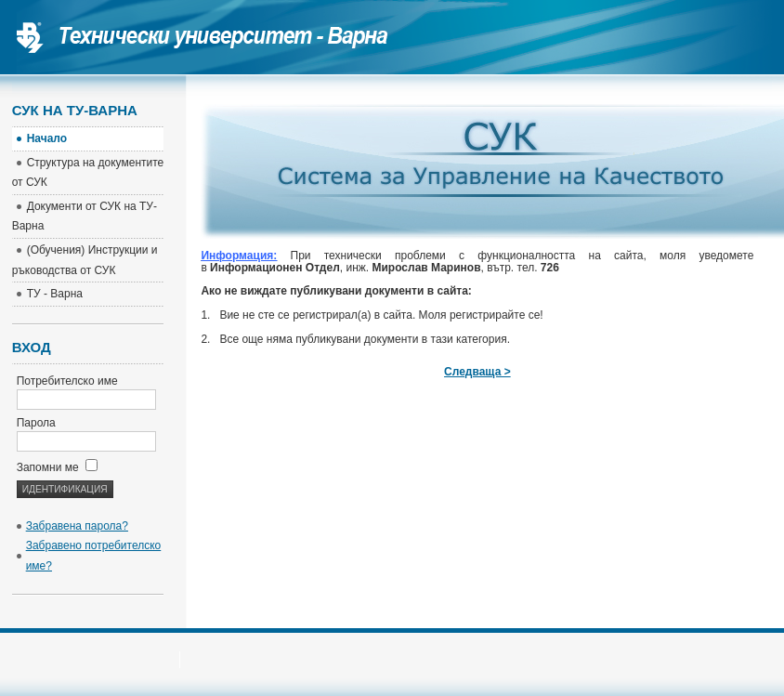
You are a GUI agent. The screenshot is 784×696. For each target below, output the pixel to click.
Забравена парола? (77, 526)
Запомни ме (57, 467)
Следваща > (477, 372)
